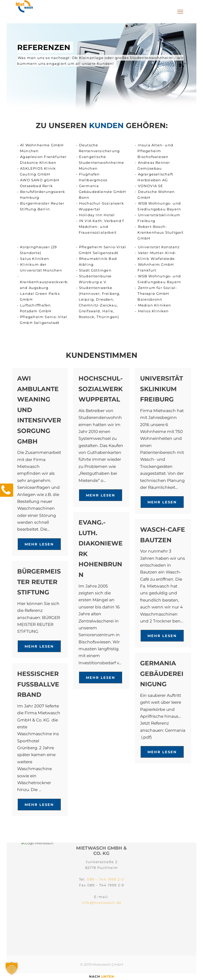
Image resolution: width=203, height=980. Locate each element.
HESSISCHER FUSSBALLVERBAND (38, 684)
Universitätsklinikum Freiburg (162, 389)
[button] (12, 968)
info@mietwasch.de (101, 880)
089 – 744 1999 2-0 (106, 857)
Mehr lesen (39, 544)
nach (102, 976)
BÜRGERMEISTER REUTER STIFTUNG (39, 582)
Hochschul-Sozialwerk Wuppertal (101, 389)
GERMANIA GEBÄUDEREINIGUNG (162, 674)
